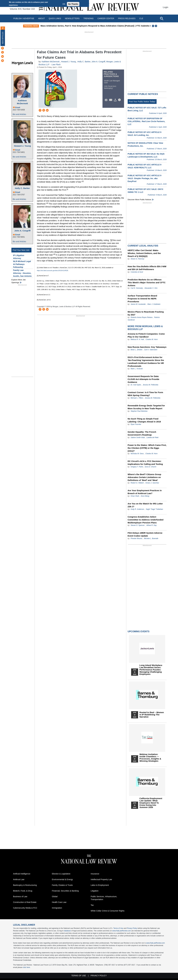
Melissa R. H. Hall (137, 339)
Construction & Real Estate (25, 902)
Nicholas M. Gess (137, 454)
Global (55, 896)
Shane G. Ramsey (137, 259)
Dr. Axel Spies (136, 385)
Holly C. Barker (22, 188)
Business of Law (20, 896)
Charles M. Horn (152, 339)
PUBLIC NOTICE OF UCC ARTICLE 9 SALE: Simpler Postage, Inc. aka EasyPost (144, 178)
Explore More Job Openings (18, 281)
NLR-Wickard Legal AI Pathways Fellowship (22, 264)
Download (116, 100)
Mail (111, 100)
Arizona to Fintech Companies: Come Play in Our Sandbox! (146, 335)
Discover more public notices (139, 200)
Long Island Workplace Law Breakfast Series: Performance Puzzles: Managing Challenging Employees (151, 670)
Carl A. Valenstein (151, 350)
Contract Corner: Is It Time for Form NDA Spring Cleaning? (145, 394)
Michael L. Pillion (137, 398)
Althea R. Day (151, 525)
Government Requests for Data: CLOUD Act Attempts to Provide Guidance (143, 379)
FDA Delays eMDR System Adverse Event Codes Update (145, 534)
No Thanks (73, 4)
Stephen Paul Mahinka (139, 411)
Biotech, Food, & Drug (23, 891)
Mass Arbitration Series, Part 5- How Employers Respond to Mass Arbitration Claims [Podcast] (93, 26)
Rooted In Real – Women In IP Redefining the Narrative (152, 715)
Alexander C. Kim (151, 288)
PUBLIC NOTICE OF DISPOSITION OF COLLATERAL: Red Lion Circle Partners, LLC (146, 121)
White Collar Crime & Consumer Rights (108, 911)
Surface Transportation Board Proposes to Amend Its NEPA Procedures (142, 299)
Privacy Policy (132, 928)
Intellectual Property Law (101, 879)
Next (156, 26)
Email (18, 107)
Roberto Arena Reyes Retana (141, 317)
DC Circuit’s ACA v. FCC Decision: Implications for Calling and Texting (145, 463)
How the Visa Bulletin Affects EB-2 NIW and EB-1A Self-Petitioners (147, 268)
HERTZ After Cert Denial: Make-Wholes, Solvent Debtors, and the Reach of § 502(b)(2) (144, 253)
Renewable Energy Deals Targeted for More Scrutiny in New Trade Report (146, 407)
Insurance (95, 874)
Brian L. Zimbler (136, 350)
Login (166, 7)
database (67, 931)
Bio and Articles (19, 114)
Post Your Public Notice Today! (142, 102)
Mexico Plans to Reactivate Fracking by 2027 (146, 313)
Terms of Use (118, 928)
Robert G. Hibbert (137, 483)
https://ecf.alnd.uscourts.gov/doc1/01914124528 (52, 270)
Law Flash (56, 65)
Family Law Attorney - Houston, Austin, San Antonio (22, 273)
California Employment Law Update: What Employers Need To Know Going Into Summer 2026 (151, 803)
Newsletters (72, 18)
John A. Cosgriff (22, 231)
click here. (27, 967)
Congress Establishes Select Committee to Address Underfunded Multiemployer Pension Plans (146, 520)
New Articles (3, 38)
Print (107, 100)
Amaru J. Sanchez (152, 483)
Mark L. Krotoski (137, 369)
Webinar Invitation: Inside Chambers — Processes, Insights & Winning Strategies (150, 758)
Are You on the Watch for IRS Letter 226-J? (145, 505)
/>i (120, 100)
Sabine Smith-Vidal (138, 437)
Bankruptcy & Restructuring (25, 885)
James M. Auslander (138, 304)
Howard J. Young (22, 146)
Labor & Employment (100, 885)
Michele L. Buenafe (151, 538)
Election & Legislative (61, 874)
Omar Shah (135, 496)
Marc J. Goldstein (154, 304)
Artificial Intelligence (22, 874)
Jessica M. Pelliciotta (150, 385)
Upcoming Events (139, 631)
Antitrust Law (19, 879)
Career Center (106, 18)
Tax (92, 905)
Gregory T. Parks (137, 467)
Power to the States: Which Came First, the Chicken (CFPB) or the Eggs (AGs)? (147, 448)
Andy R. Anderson (138, 509)
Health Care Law (59, 902)
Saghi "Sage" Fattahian (154, 509)
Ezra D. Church (150, 467)
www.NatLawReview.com (122, 931)
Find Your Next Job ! (21, 250)
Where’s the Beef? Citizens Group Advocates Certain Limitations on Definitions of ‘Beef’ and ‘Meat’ (144, 477)
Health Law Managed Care (112, 82)
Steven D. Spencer (138, 525)
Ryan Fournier (136, 424)
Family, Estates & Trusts (62, 885)
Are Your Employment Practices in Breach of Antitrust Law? (145, 492)
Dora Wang (145, 496)
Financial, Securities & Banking (65, 891)
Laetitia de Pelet (152, 437)
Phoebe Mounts (136, 538)
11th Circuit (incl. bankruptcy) (110, 87)
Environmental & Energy (62, 879)
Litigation (95, 891)
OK (64, 4)
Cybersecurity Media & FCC (25, 908)
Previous (153, 26)
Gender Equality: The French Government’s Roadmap (142, 433)
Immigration (57, 908)
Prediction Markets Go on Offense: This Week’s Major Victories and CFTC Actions (147, 282)
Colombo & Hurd (137, 272)
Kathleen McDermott (22, 102)
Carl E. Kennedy (137, 288)
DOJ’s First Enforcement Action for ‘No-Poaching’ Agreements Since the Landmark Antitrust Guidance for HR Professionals (146, 362)
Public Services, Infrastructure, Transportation (104, 898)
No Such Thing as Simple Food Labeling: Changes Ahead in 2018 (144, 420)
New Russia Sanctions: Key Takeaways (147, 347)
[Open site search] (162, 18)
